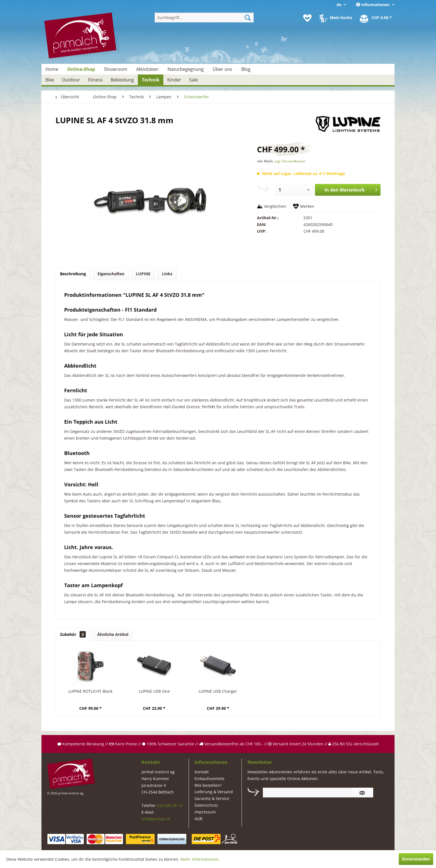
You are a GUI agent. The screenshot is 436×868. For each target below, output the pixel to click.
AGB (198, 819)
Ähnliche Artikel (113, 634)
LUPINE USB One (154, 691)
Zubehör (73, 634)
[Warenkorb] (376, 18)
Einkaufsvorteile (209, 779)
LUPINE (143, 274)
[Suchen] (248, 17)
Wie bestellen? (208, 785)
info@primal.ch (156, 819)
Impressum (205, 812)
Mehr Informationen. (200, 859)
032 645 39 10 (170, 805)
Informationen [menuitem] (373, 5)
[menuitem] (204, 17)
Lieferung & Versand (214, 792)
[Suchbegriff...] (204, 17)
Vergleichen (275, 206)
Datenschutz (206, 805)
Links (167, 274)
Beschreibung (73, 274)
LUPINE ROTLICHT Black (90, 691)
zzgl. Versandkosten (290, 161)
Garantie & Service (212, 798)
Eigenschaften (111, 274)
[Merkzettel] (307, 18)
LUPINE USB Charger (218, 691)
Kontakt (202, 772)
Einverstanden (416, 859)
